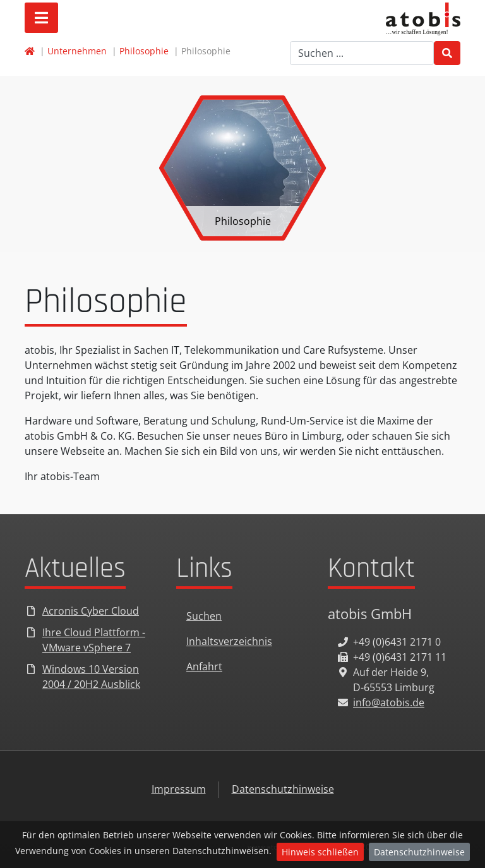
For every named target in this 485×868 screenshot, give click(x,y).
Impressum (179, 789)
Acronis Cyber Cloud (91, 611)
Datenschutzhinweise (419, 852)
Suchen (204, 616)
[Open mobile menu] (41, 18)
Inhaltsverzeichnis (229, 641)
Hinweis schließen (320, 852)
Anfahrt (204, 666)
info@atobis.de (389, 702)
